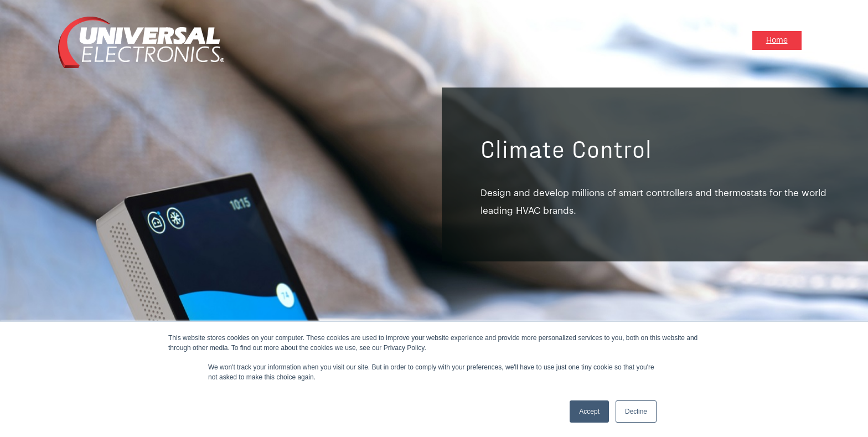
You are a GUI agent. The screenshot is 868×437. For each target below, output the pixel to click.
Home (777, 40)
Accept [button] (589, 412)
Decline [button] (636, 412)
